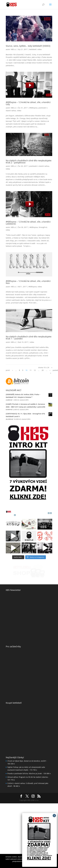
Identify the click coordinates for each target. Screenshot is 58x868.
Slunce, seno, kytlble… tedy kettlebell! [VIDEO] (28, 46)
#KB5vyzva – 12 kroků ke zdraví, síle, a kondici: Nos (28, 282)
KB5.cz (13, 49)
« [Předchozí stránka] (13, 370)
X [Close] (54, 816)
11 (31, 370)
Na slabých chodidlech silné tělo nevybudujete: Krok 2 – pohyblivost (29, 162)
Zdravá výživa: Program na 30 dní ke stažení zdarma (28, 777)
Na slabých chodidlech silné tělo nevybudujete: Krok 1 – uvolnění (29, 338)
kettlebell (33, 49)
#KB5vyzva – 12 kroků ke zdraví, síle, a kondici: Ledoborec (28, 223)
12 (35, 370)
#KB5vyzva (33, 108)
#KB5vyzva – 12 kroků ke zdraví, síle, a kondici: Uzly (28, 103)
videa (39, 49)
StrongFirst (43, 227)
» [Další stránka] (50, 370)
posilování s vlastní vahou (39, 166)
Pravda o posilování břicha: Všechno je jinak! (25, 773)
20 (43, 370)
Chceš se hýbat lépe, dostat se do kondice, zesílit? (27, 761)
